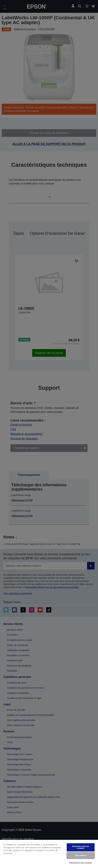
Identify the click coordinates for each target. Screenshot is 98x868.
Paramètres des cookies (81, 863)
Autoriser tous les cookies (81, 847)
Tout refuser (81, 855)
